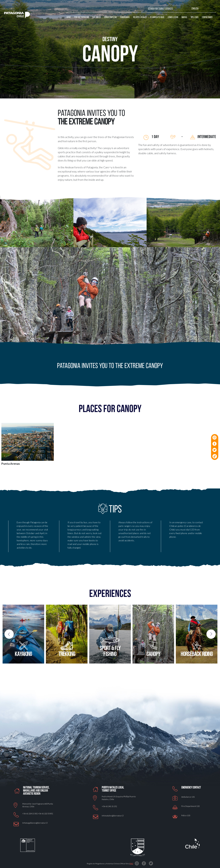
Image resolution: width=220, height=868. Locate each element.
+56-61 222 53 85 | (45, 814)
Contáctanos (207, 17)
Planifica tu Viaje (157, 17)
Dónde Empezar (110, 17)
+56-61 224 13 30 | (30, 814)
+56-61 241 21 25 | (109, 806)
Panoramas (125, 17)
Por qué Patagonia (82, 17)
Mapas (184, 17)
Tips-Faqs (195, 17)
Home (69, 17)
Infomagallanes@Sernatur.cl (35, 823)
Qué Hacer (97, 17)
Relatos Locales (140, 17)
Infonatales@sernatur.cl (113, 816)
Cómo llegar (173, 17)
